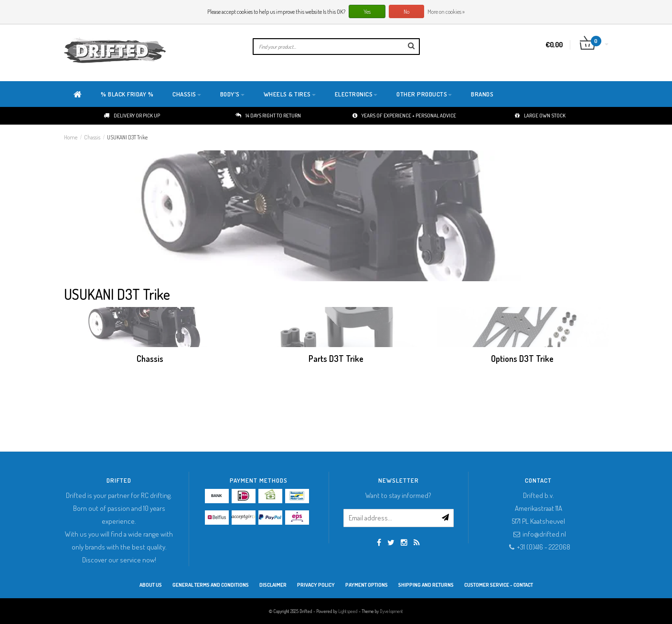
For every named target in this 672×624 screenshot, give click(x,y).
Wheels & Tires (290, 94)
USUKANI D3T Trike (127, 137)
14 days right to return (268, 116)
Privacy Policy (316, 585)
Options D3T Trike (522, 359)
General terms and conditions (211, 585)
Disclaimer (273, 585)
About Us (151, 585)
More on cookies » (446, 12)
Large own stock (540, 116)
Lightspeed (348, 611)
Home (71, 137)
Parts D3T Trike (336, 359)
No (406, 12)
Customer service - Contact (499, 585)
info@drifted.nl (544, 534)
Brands (482, 94)
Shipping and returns (426, 585)
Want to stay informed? (398, 495)
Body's (232, 94)
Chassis (187, 94)
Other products (424, 94)
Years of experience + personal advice (404, 116)
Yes (367, 12)
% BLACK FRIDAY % (127, 94)
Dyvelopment (391, 611)
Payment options (367, 585)
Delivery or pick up (132, 116)
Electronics (356, 94)
